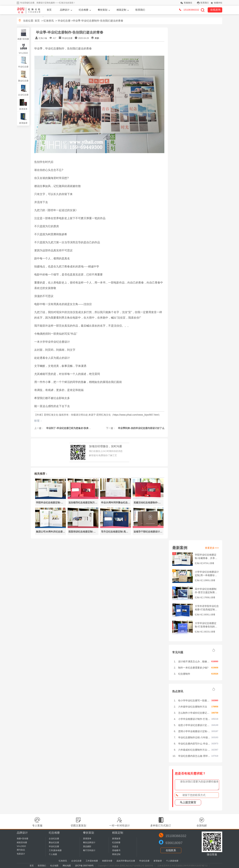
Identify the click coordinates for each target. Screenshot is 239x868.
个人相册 (53, 854)
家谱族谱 (23, 123)
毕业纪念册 (64, 21)
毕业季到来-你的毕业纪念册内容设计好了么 (141, 428)
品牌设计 (65, 10)
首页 (49, 10)
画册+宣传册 (23, 39)
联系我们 (205, 3)
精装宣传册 (22, 843)
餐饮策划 (103, 10)
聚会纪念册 (23, 81)
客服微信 (188, 3)
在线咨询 (215, 10)
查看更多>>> (212, 548)
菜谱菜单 (23, 109)
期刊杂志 (21, 850)
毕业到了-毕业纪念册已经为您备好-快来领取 (69, 428)
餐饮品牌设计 (89, 843)
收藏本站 (218, 3)
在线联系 (171, 850)
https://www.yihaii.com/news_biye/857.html (136, 415)
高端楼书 (116, 850)
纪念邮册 (116, 843)
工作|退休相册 (55, 850)
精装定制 (121, 10)
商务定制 (116, 854)
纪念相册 (84, 10)
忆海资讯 (49, 21)
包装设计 (21, 854)
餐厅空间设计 (89, 850)
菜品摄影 (87, 846)
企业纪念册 (23, 95)
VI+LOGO (23, 53)
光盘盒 (115, 846)
